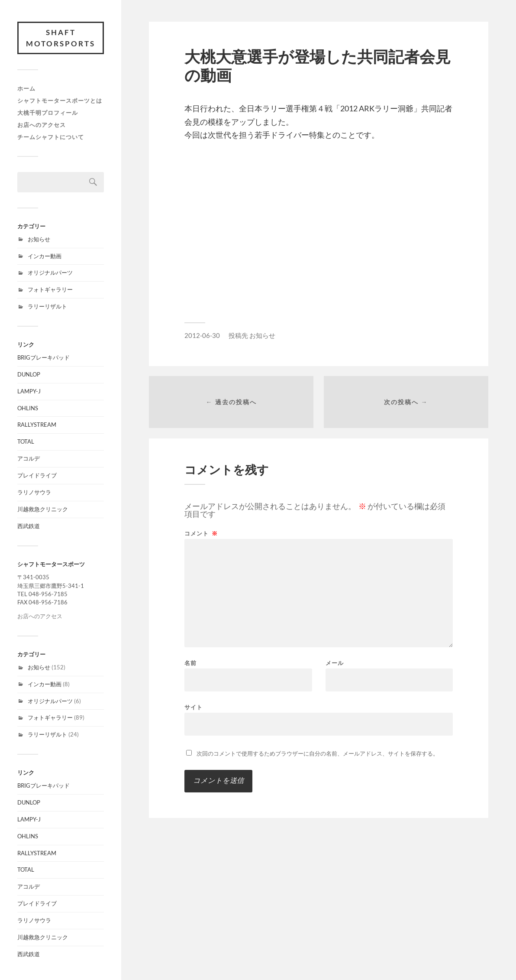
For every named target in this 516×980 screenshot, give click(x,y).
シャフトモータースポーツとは (60, 101)
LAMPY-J (29, 391)
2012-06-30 (202, 335)
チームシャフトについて (51, 137)
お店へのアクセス (42, 125)
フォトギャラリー (50, 289)
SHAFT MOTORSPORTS (61, 38)
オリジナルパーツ (50, 273)
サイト (193, 707)
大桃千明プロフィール (48, 113)
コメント (201, 534)
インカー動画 (45, 256)
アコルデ (29, 458)
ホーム (26, 88)
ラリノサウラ (34, 492)
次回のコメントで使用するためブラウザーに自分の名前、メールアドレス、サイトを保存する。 (318, 753)
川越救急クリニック (43, 509)
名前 (190, 663)
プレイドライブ (37, 475)
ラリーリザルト (47, 306)
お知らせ (39, 239)
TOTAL (26, 441)
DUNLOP (29, 374)
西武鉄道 (29, 526)
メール (335, 663)
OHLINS (28, 408)
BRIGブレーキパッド (44, 357)
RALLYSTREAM (37, 425)
